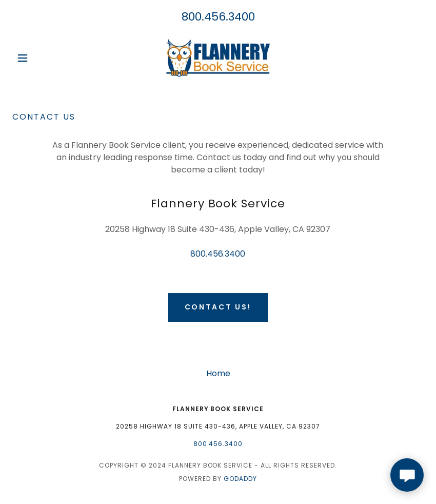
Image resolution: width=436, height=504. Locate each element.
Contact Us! (218, 307)
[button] (43, 58)
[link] (218, 58)
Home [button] (218, 373)
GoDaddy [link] (240, 479)
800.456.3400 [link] (218, 17)
